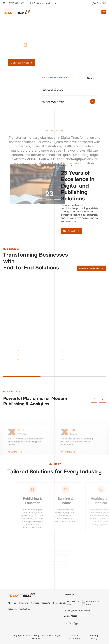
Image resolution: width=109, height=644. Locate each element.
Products (46, 603)
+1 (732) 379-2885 (15, 3)
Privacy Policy (94, 637)
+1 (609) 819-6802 (93, 603)
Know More (35, 370)
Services (35, 603)
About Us (12, 603)
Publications (59, 603)
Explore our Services (22, 63)
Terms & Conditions (75, 637)
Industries (12, 609)
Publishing (24, 603)
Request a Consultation (91, 268)
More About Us (72, 231)
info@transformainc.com (45, 3)
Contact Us (48, 63)
